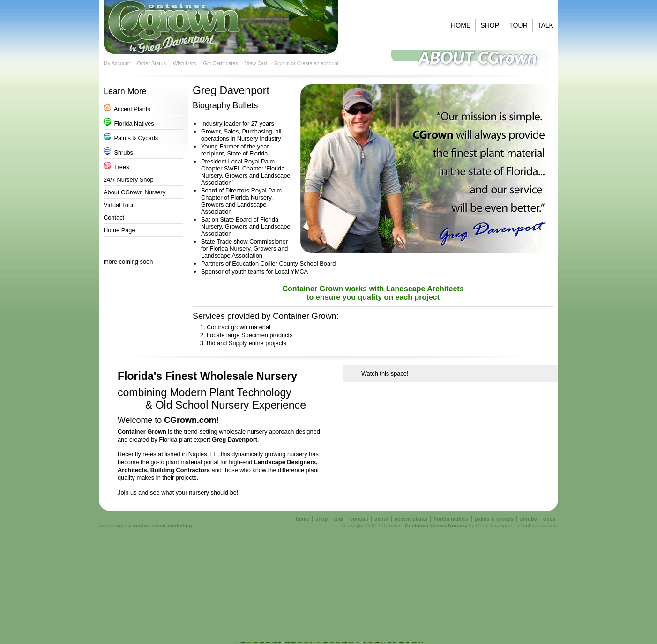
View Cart (256, 63)
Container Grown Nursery (436, 526)
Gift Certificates (220, 63)
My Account (117, 63)
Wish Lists (185, 63)
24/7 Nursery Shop (129, 180)
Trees (116, 167)
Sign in (282, 63)
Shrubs (118, 152)
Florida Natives (129, 123)
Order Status (151, 63)
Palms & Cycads (131, 138)
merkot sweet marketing (163, 526)
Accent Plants (127, 109)
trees (549, 519)
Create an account (318, 63)
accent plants (411, 519)
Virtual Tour (119, 205)
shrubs (528, 519)
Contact (114, 218)
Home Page (119, 230)
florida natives (451, 519)
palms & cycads (494, 519)
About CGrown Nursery (134, 192)
